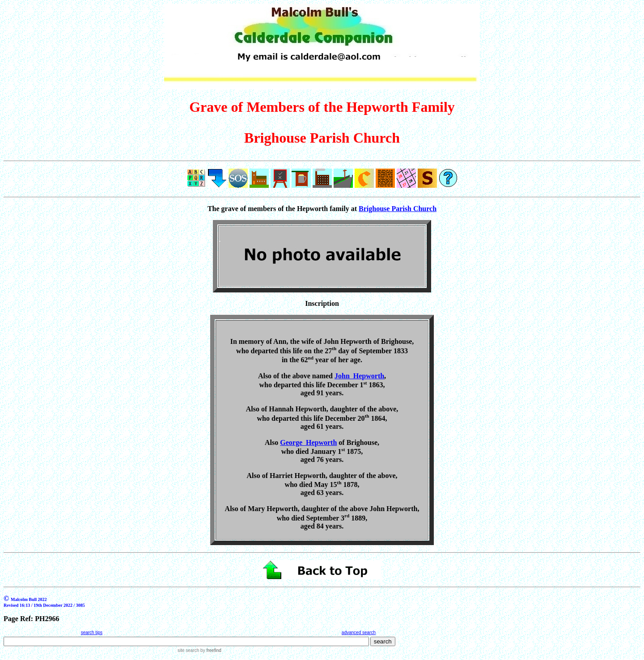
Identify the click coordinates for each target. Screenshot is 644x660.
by (210, 650)
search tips (92, 632)
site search (188, 650)
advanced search (359, 632)
